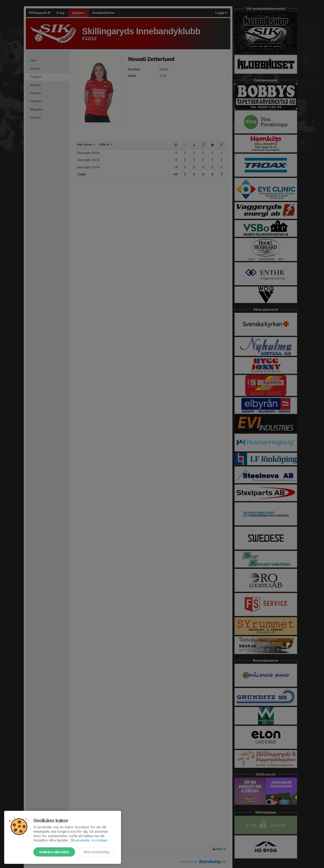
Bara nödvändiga (97, 852)
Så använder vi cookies (89, 840)
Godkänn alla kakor (54, 852)
